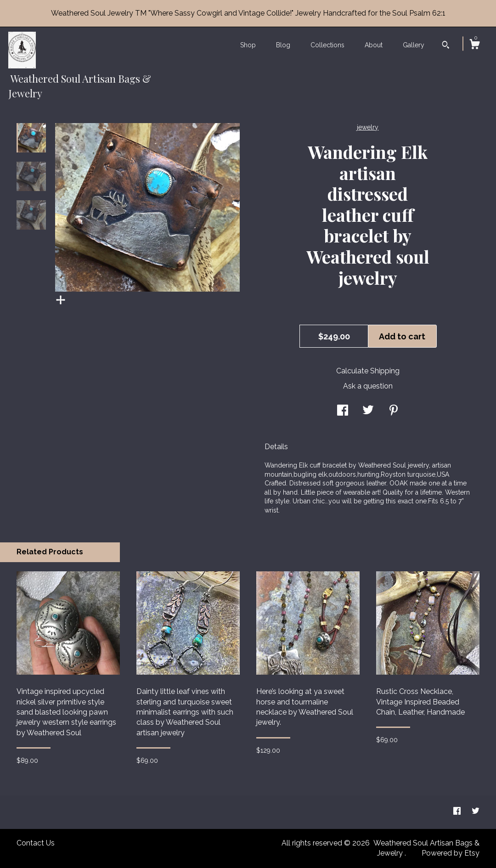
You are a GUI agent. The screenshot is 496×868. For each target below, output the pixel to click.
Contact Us (36, 843)
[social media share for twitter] (368, 411)
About (374, 45)
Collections (327, 45)
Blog (283, 45)
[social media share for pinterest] (394, 411)
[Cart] (474, 45)
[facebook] (458, 812)
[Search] (446, 46)
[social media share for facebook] (343, 411)
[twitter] (476, 812)
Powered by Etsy (451, 853)
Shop (248, 45)
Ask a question (368, 386)
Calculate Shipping (368, 371)
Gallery (414, 45)
